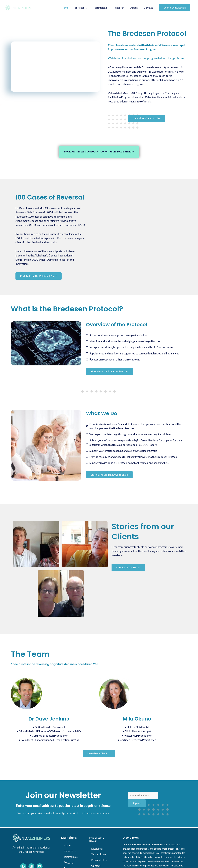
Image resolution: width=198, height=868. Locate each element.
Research (69, 863)
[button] (175, 8)
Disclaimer (97, 849)
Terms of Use (99, 854)
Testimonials (71, 857)
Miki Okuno (137, 719)
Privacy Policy (99, 860)
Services (71, 851)
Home (67, 845)
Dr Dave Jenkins (49, 719)
